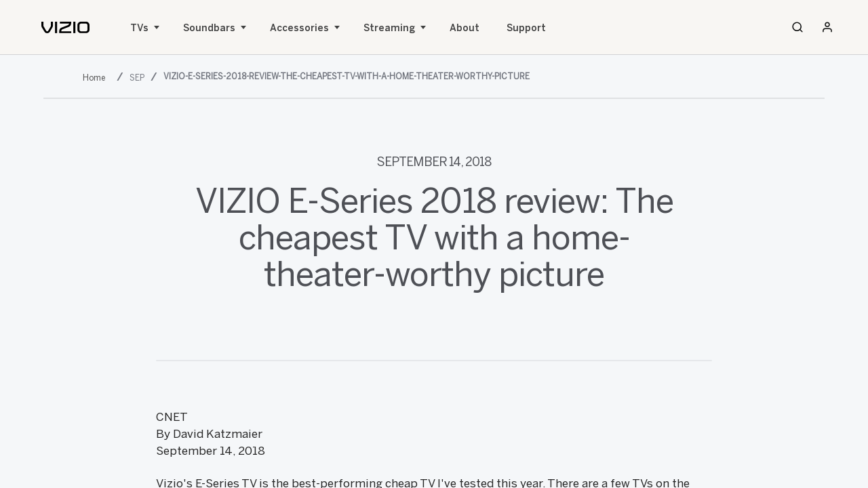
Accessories (299, 28)
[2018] (97, 78)
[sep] (138, 78)
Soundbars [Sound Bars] (209, 28)
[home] (65, 27)
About (465, 28)
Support (526, 28)
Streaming (389, 28)
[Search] (797, 27)
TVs (139, 28)
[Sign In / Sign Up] (827, 27)
